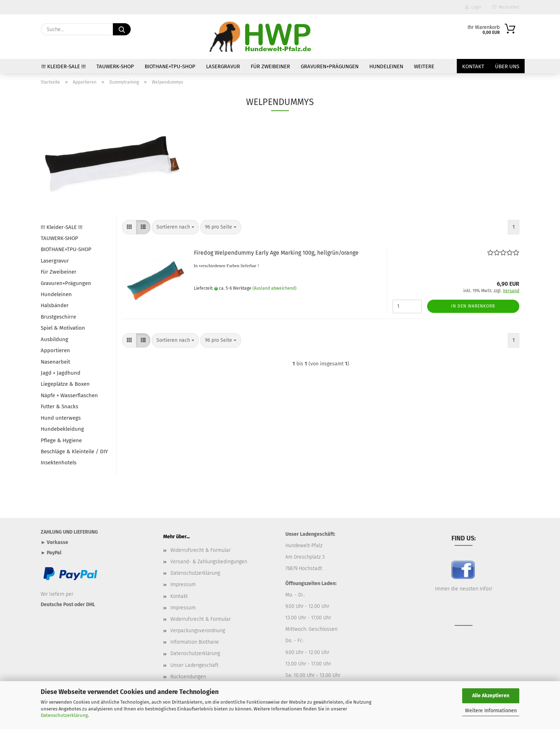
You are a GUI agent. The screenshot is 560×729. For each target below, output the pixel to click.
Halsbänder (55, 305)
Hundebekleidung (62, 429)
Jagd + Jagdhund (61, 373)
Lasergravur (223, 66)
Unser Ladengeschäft (194, 665)
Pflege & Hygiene (61, 440)
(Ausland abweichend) (274, 288)
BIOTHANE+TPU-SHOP (170, 66)
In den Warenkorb (473, 306)
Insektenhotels (59, 463)
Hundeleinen (386, 66)
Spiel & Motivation (63, 328)
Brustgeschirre (58, 317)
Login (473, 7)
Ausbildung (54, 339)
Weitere (424, 66)
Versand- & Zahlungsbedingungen (209, 562)
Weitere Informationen (491, 711)
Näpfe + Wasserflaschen (69, 395)
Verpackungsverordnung (198, 631)
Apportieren (55, 350)
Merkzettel (506, 7)
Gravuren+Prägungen (330, 66)
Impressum (183, 585)
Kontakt (473, 66)
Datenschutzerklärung (64, 715)
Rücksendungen (188, 677)
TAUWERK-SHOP (115, 66)
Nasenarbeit (55, 362)
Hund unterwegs (61, 418)
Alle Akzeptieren (491, 696)
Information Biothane (195, 642)
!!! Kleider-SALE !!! (64, 66)
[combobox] (175, 227)
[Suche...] (122, 29)
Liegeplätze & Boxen (65, 384)
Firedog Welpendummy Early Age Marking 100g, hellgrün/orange (276, 253)
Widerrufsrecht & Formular (201, 550)
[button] (129, 227)
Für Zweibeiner (270, 66)
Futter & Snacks (59, 406)
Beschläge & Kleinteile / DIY (74, 451)
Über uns (507, 66)
